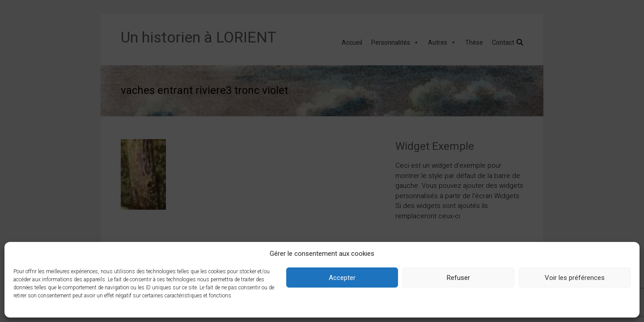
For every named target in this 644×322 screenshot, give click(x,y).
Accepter (342, 278)
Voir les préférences (575, 278)
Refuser (458, 278)
